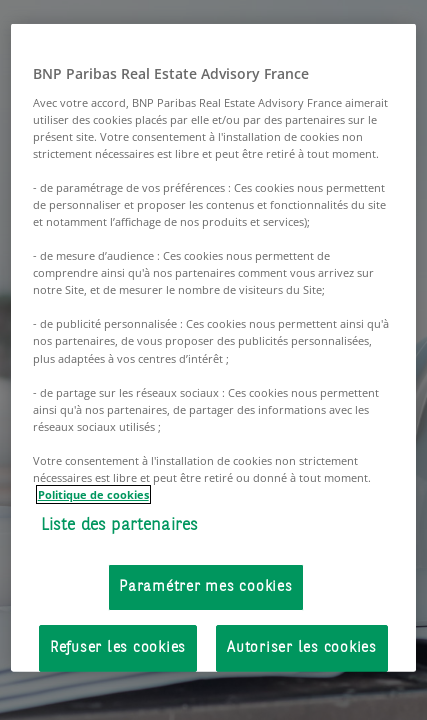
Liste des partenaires (120, 525)
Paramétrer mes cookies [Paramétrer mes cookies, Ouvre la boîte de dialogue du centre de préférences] (206, 586)
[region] (214, 348)
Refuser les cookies (118, 647)
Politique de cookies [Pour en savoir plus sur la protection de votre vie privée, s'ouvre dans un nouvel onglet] (93, 494)
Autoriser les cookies (302, 647)
